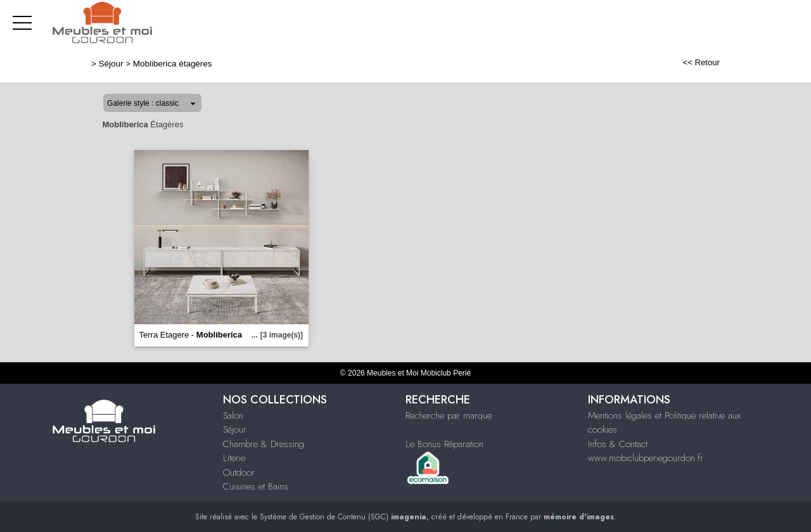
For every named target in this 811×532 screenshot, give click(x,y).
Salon (233, 415)
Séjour (111, 64)
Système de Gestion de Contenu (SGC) (343, 517)
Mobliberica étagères (173, 64)
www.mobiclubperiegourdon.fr (646, 458)
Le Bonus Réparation (444, 444)
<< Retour (701, 62)
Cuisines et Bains (256, 486)
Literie (234, 458)
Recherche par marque (449, 415)
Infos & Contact (618, 444)
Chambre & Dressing (264, 444)
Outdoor (239, 472)
